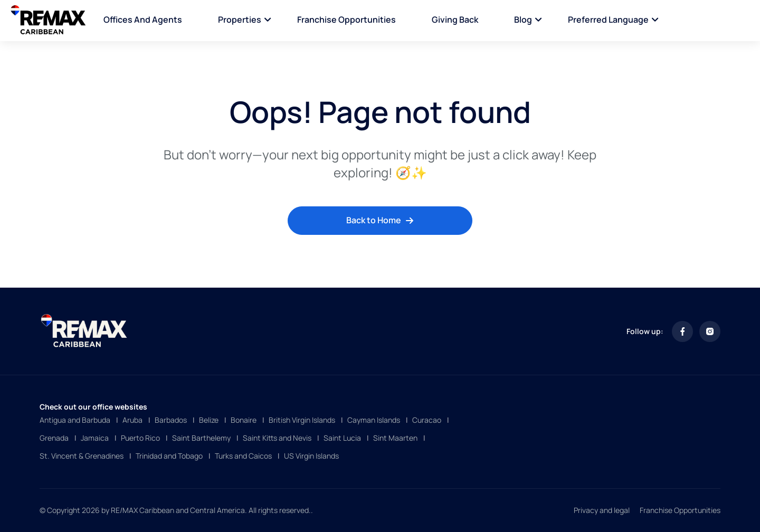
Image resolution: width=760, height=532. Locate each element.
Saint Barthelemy (201, 438)
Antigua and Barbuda (75, 420)
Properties (240, 20)
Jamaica (95, 438)
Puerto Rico (140, 438)
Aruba (132, 420)
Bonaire (244, 420)
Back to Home (380, 220)
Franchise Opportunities (346, 20)
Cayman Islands (374, 420)
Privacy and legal (602, 510)
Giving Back (455, 20)
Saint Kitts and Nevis (277, 438)
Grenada (54, 438)
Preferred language (608, 20)
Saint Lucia (342, 438)
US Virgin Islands (311, 456)
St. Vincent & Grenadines (82, 456)
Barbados (171, 420)
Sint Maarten (395, 438)
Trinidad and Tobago (169, 456)
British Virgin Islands (302, 420)
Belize (209, 420)
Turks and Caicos (243, 456)
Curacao (427, 420)
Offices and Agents (143, 20)
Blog (523, 20)
